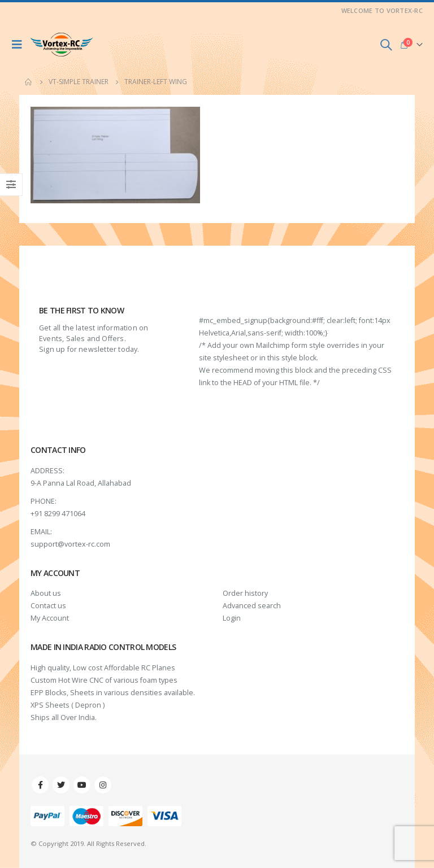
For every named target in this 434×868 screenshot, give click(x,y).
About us (46, 593)
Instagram (103, 785)
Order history (245, 593)
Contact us (48, 606)
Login (232, 618)
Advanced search (252, 606)
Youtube (82, 785)
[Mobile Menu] (20, 45)
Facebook (40, 785)
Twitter (61, 785)
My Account (50, 618)
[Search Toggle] (386, 45)
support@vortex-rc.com (70, 544)
